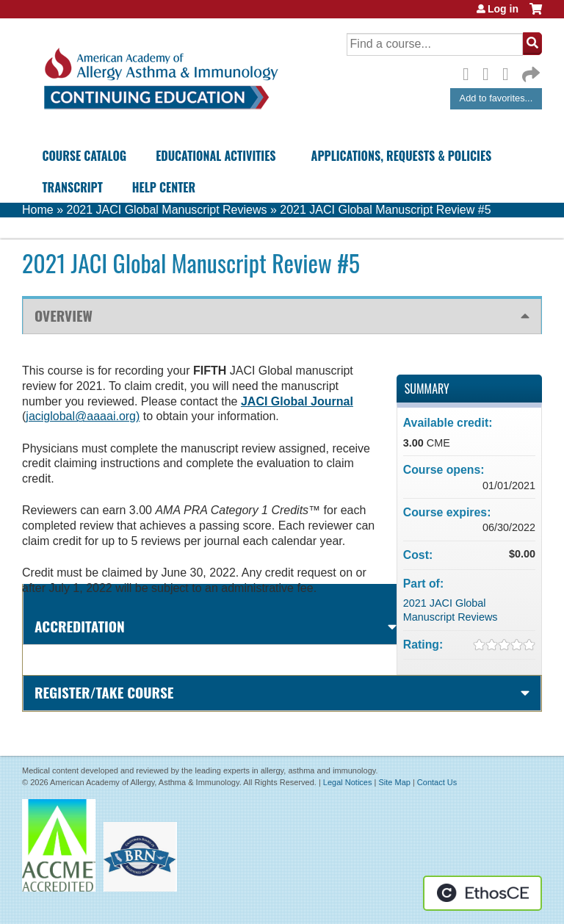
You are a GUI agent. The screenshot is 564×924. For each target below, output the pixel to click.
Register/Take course (104, 692)
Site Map (394, 782)
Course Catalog (84, 156)
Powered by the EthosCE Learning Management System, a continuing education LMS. (482, 893)
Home (38, 210)
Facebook (470, 72)
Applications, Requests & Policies (402, 156)
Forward (529, 71)
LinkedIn (510, 72)
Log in (503, 9)
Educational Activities (216, 156)
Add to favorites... (496, 98)
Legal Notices (348, 782)
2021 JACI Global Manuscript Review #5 (385, 210)
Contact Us (437, 782)
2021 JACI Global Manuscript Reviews (166, 210)
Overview (64, 315)
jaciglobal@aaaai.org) (83, 416)
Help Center (164, 187)
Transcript (72, 187)
